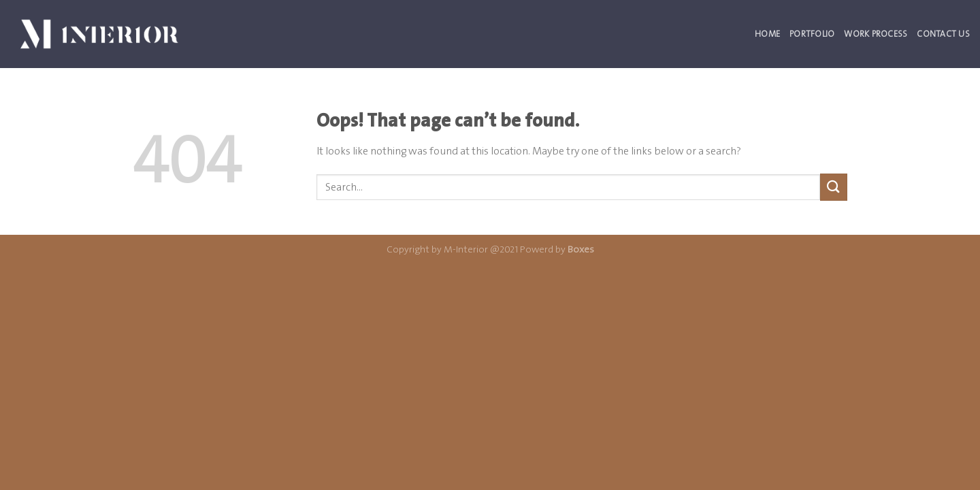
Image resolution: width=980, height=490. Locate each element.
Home (767, 34)
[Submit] (834, 187)
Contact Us (943, 34)
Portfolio (812, 34)
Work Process (876, 34)
